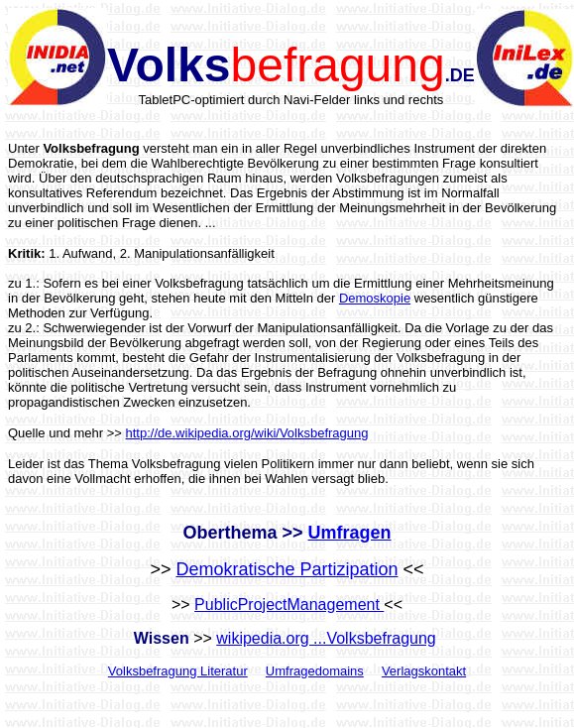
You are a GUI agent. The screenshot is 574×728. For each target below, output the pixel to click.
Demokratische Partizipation (287, 569)
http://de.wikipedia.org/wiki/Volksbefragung (247, 433)
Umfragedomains (315, 671)
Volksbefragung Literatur (178, 671)
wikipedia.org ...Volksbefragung (326, 638)
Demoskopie (375, 298)
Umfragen (350, 533)
